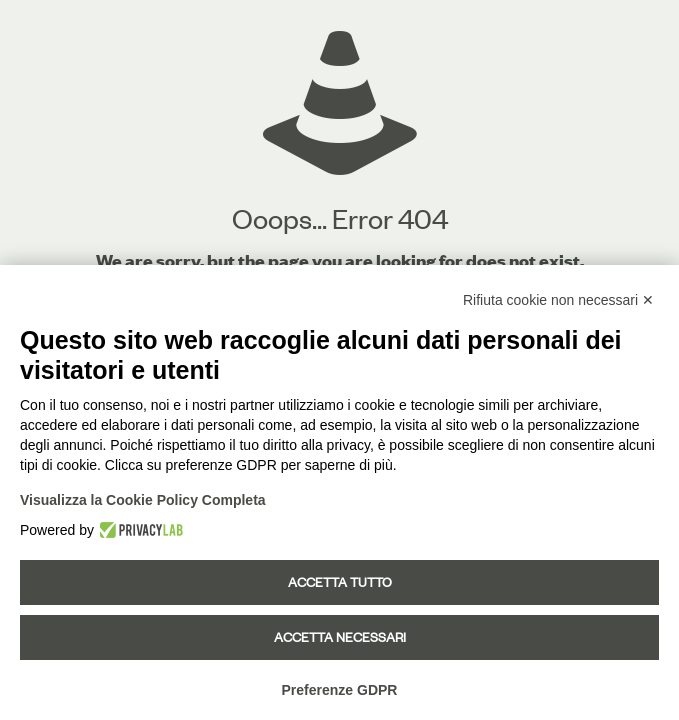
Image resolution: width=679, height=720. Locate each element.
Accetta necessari (340, 637)
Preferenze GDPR (340, 690)
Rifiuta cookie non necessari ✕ (558, 300)
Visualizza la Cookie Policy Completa (143, 500)
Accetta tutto (340, 582)
